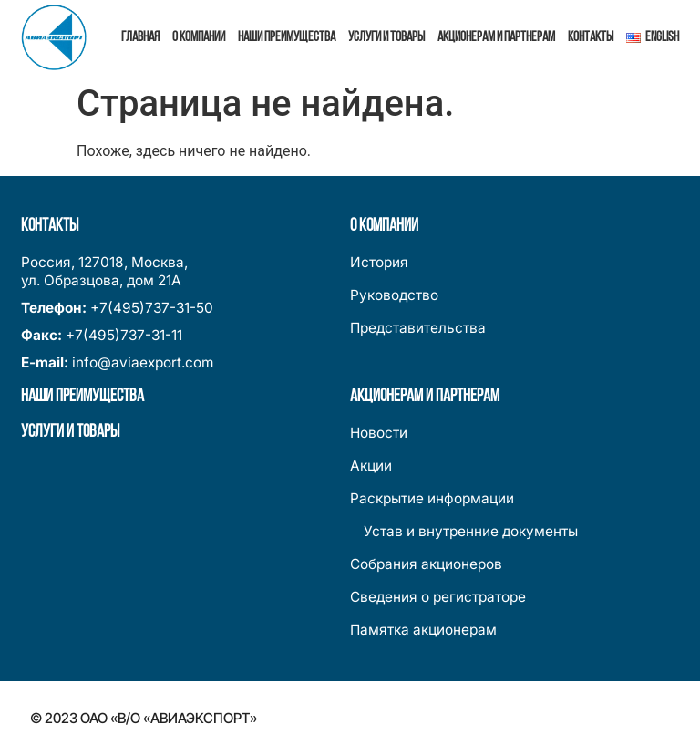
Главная (140, 37)
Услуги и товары (386, 37)
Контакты (591, 37)
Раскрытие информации (432, 498)
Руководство (394, 295)
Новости (379, 433)
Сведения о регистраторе (438, 597)
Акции (371, 465)
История (379, 262)
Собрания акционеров (426, 564)
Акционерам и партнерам (496, 37)
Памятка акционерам (423, 630)
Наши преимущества (287, 37)
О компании (199, 37)
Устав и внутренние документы (464, 531)
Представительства (418, 328)
